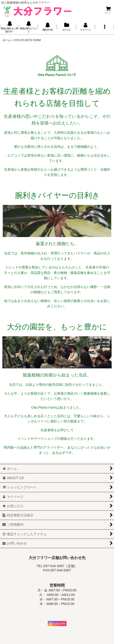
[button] (105, 27)
